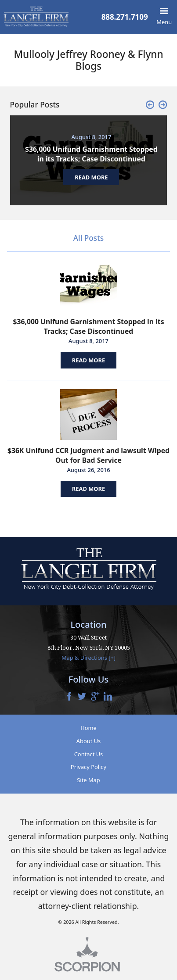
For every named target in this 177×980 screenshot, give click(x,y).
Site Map (88, 780)
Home (88, 728)
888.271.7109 (125, 17)
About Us (88, 741)
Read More (88, 360)
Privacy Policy (88, 767)
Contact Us (89, 754)
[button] (164, 17)
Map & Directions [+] (88, 658)
